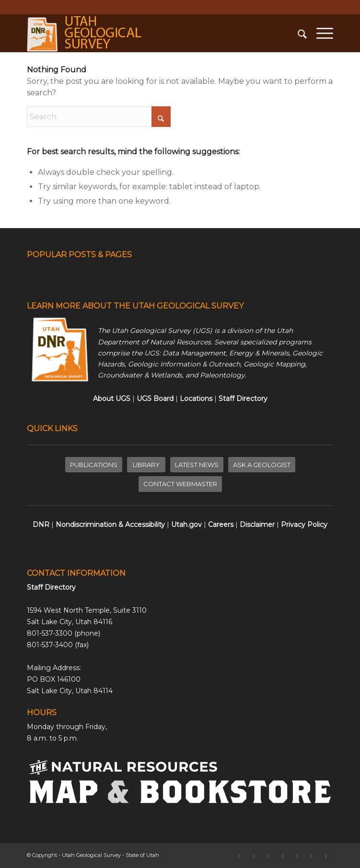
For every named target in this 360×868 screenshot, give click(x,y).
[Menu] (320, 33)
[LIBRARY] (146, 465)
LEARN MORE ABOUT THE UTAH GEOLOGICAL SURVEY (135, 306)
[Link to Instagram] (268, 856)
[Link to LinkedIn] (283, 856)
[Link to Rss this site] (297, 856)
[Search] (297, 33)
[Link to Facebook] (240, 856)
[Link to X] (254, 856)
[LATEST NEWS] (197, 465)
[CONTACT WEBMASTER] (180, 484)
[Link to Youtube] (326, 856)
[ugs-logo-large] (149, 33)
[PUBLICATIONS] (94, 465)
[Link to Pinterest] (312, 856)
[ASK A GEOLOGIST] (262, 465)
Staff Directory (51, 587)
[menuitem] (297, 33)
